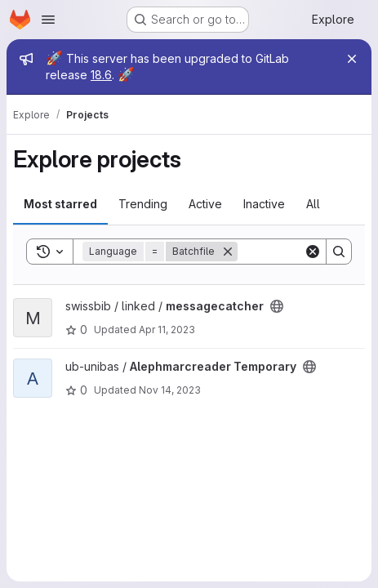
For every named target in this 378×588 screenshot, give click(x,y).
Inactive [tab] (264, 204)
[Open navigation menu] (48, 20)
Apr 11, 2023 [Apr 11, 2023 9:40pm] (167, 330)
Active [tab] (205, 204)
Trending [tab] (143, 204)
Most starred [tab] (60, 204)
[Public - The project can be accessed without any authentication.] (277, 306)
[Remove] (228, 252)
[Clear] (313, 252)
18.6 (101, 75)
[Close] (352, 59)
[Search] (339, 252)
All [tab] (313, 204)
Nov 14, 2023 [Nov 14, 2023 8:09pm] (170, 390)
